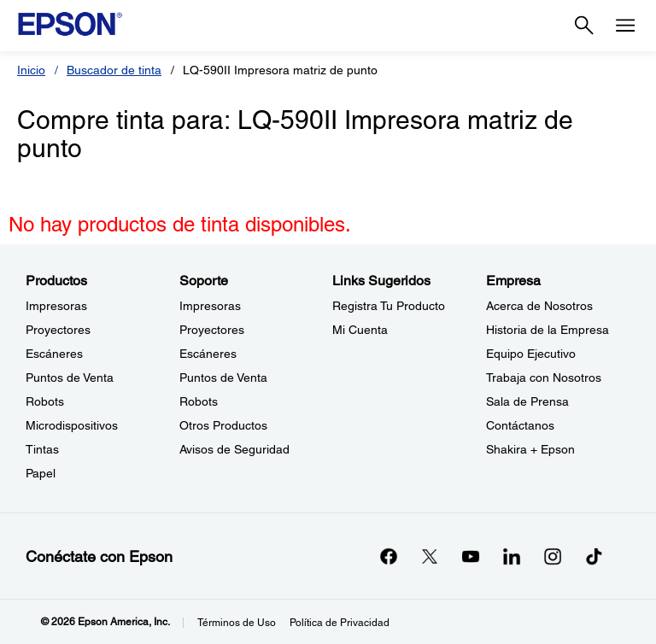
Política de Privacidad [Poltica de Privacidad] (340, 623)
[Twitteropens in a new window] (430, 556)
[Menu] (625, 26)
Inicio (31, 70)
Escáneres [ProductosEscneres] (54, 354)
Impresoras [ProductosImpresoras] (56, 306)
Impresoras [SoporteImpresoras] (210, 306)
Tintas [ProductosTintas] (42, 449)
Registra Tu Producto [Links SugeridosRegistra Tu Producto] (389, 306)
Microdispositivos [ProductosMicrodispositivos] (72, 425)
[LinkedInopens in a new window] (512, 556)
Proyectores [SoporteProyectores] (212, 330)
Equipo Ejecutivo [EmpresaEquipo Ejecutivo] (531, 354)
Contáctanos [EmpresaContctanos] (520, 425)
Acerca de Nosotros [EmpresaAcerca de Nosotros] (539, 306)
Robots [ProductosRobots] (45, 401)
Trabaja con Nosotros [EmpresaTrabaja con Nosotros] (544, 378)
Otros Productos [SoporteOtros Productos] (223, 425)
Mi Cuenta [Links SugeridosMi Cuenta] (360, 330)
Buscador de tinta (114, 70)
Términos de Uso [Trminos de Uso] (237, 623)
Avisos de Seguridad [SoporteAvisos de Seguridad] (234, 449)
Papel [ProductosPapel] (41, 473)
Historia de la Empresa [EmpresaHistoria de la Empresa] (548, 330)
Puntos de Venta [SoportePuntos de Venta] (223, 378)
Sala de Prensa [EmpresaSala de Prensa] (527, 401)
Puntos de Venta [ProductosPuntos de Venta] (70, 378)
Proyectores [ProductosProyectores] (58, 330)
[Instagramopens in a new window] (553, 556)
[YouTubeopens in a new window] (471, 556)
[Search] (584, 26)
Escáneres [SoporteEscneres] (208, 354)
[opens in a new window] (594, 556)
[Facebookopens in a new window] (389, 556)
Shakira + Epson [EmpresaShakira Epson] (530, 449)
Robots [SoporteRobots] (199, 401)
